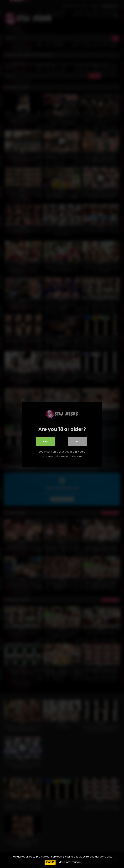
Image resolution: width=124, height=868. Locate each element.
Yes (45, 441)
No (77, 441)
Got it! (50, 862)
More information (70, 862)
